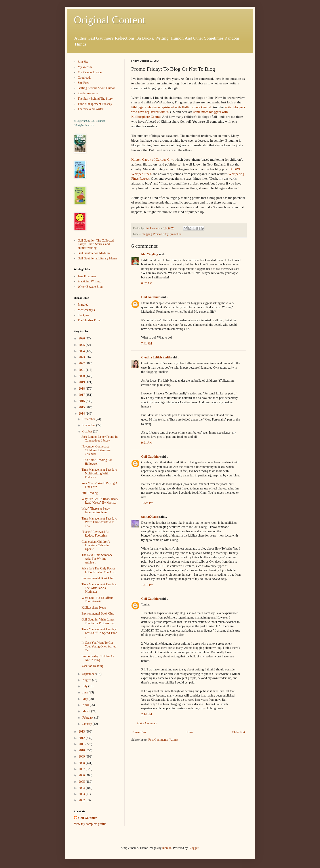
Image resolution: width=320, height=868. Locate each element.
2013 (82, 732)
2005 (82, 782)
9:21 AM (147, 443)
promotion (175, 234)
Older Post (239, 732)
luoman (167, 848)
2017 (82, 395)
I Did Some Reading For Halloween (97, 462)
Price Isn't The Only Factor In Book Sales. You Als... (99, 570)
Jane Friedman (87, 276)
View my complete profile (90, 824)
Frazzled (83, 305)
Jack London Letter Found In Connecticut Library (100, 439)
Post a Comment (147, 723)
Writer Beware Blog (90, 287)
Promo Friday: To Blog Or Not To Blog (98, 658)
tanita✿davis (150, 517)
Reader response (88, 93)
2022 (82, 363)
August (87, 680)
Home (189, 732)
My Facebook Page (90, 72)
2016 (82, 401)
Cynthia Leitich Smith (156, 357)
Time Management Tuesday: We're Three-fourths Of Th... (99, 522)
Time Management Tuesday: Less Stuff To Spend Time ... (99, 633)
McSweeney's (86, 310)
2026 (82, 338)
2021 (82, 370)
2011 (82, 744)
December (89, 419)
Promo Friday (161, 234)
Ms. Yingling (150, 254)
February (88, 718)
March (87, 711)
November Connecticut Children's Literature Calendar (96, 450)
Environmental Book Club (98, 578)
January (87, 724)
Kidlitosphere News (94, 608)
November (89, 425)
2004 (82, 788)
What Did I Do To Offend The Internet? (97, 600)
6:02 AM (147, 283)
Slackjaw (83, 315)
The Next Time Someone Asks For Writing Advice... (97, 559)
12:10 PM (147, 585)
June (85, 692)
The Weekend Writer (91, 109)
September (89, 674)
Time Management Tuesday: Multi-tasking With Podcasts (99, 473)
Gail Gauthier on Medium (94, 253)
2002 (82, 800)
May (85, 699)
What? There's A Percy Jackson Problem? (96, 510)
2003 (82, 794)
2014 (82, 414)
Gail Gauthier (150, 297)
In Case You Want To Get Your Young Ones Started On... (99, 646)
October (88, 431)
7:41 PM (147, 344)
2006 (82, 775)
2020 (82, 376)
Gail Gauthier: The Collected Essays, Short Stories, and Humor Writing (96, 244)
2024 (82, 351)
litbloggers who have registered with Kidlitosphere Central (171, 107)
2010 (82, 750)
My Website (85, 67)
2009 (82, 757)
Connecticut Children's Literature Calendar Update (96, 545)
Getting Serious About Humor (96, 88)
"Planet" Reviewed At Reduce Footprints (95, 534)
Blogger (193, 848)
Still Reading (90, 493)
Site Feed (84, 83)
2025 (82, 345)
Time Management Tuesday (95, 104)
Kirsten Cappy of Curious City (152, 159)
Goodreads (85, 78)
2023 (82, 357)
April (86, 705)
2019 (82, 382)
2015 (82, 407)
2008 (82, 763)
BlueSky (83, 62)
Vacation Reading (92, 666)
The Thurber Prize (89, 320)
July (85, 686)
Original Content (110, 20)
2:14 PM (147, 714)
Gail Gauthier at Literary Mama (97, 258)
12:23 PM (147, 503)
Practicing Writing (89, 281)
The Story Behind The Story (95, 99)
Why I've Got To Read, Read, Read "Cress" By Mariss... (100, 501)
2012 (82, 738)
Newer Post (140, 732)
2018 (82, 389)
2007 (82, 769)
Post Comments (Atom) (163, 740)
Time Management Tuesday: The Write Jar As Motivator (99, 588)
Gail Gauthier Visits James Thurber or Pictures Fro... (99, 621)
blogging (147, 234)
